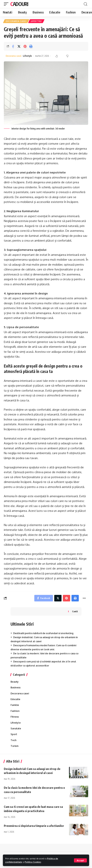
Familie (15, 705)
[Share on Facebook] (13, 46)
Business (16, 687)
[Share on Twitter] (19, 46)
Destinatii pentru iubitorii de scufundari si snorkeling (43, 633)
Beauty (15, 682)
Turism (14, 746)
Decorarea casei (16, 21)
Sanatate (16, 728)
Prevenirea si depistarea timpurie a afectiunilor (34, 826)
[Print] (31, 46)
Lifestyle (36, 21)
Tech (14, 740)
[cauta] (85, 4)
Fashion (15, 711)
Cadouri (19, 4)
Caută (75, 611)
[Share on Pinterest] (25, 46)
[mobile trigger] (7, 4)
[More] (84, 598)
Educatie (15, 699)
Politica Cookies (33, 862)
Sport (14, 734)
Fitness (15, 717)
